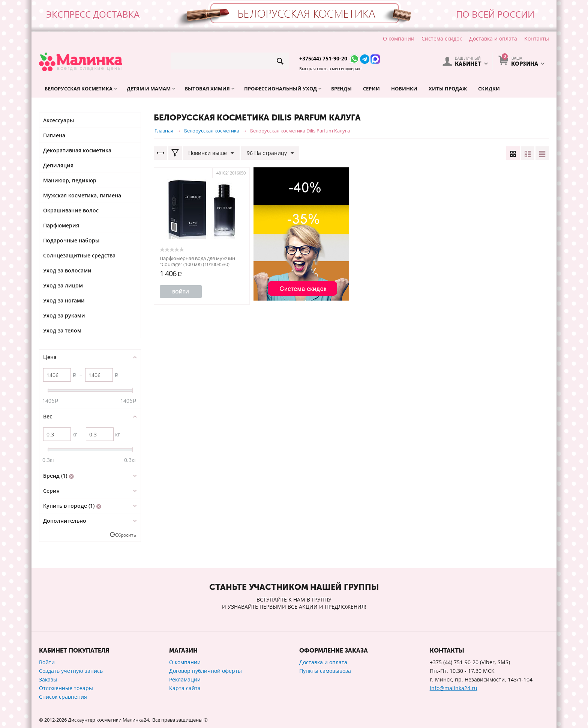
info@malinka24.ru (454, 688)
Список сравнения (63, 697)
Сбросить (126, 535)
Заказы (48, 679)
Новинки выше (211, 153)
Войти (181, 292)
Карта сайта (185, 688)
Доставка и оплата (493, 38)
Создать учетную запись (71, 671)
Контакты (537, 38)
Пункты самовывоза (325, 671)
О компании (399, 38)
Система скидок (442, 38)
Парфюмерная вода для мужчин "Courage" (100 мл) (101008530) (197, 261)
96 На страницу (270, 153)
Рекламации (185, 679)
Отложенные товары (66, 688)
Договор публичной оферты (205, 671)
